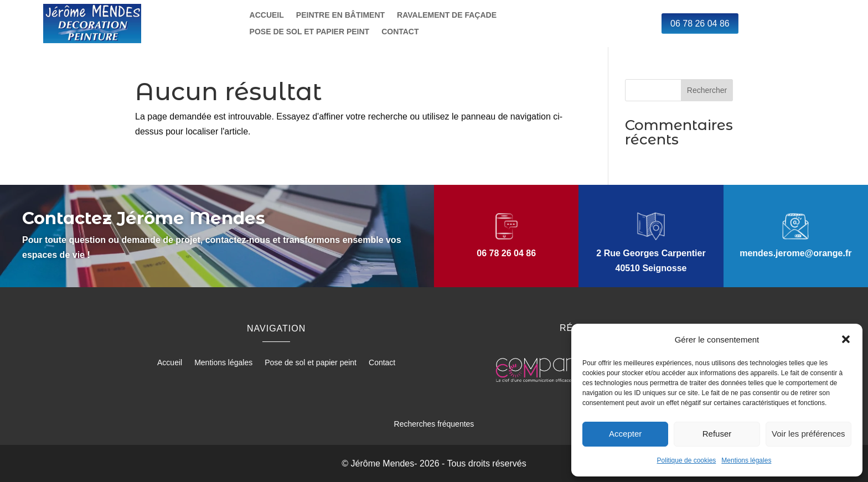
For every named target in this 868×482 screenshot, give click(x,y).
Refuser (717, 434)
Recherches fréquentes (434, 424)
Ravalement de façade (447, 15)
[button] (846, 339)
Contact (400, 32)
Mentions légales (746, 460)
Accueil (267, 15)
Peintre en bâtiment (340, 15)
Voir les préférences (808, 434)
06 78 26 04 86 (700, 24)
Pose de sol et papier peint (310, 32)
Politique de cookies (687, 460)
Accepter (625, 434)
